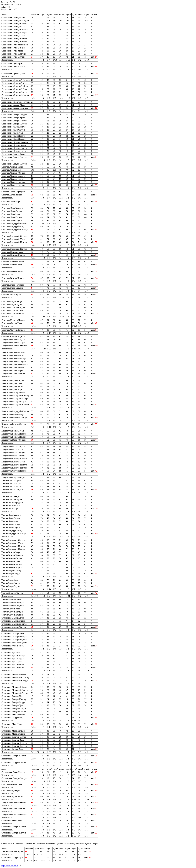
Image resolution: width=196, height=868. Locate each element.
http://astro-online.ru (10, 866)
